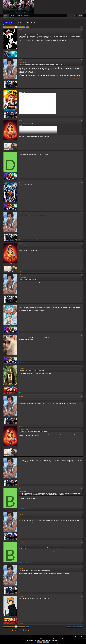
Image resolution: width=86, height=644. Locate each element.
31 (12, 27)
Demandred (11, 172)
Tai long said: (23, 62)
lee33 (11, 617)
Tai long (11, 50)
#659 (81, 566)
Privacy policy (75, 636)
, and (26, 117)
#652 (81, 366)
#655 (81, 458)
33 (16, 27)
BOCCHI (6, 24)
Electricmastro (11, 386)
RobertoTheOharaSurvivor (11, 111)
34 (18, 27)
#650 (81, 305)
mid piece (26, 24)
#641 (81, 29)
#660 (81, 596)
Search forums (11, 18)
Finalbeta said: (23, 277)
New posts (5, 18)
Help (80, 636)
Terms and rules (68, 636)
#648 (81, 243)
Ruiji (11, 326)
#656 (81, 489)
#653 (81, 396)
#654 (81, 427)
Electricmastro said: (24, 399)
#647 (81, 213)
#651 (81, 336)
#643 (81, 90)
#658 (81, 542)
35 (20, 27)
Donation (12, 15)
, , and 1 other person (31, 240)
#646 (81, 182)
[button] (15, 15)
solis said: (22, 515)
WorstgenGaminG (11, 203)
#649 (81, 275)
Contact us (62, 636)
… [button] (10, 27)
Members (26, 15)
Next (27, 27)
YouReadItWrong (11, 356)
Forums (6, 15)
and (27, 563)
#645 (81, 152)
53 (24, 27)
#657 (81, 512)
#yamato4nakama (20, 24)
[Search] (80, 15)
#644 (81, 121)
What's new (19, 15)
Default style (7, 636)
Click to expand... (51, 134)
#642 (81, 60)
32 (14, 27)
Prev (5, 27)
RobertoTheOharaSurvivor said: (26, 123)
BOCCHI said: (23, 32)
